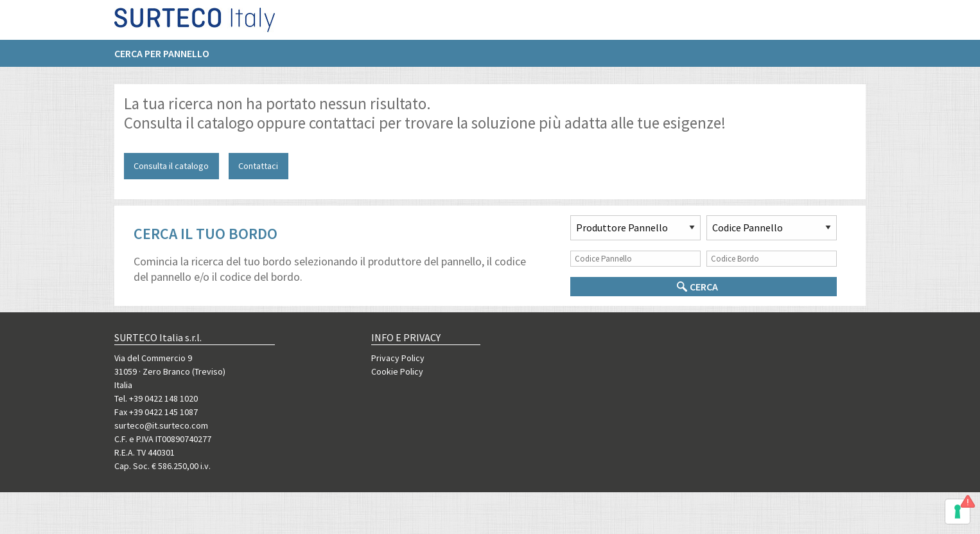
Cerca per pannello (162, 58)
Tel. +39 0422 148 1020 (156, 398)
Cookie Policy (397, 371)
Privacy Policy (398, 358)
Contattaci (258, 166)
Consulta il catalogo (171, 166)
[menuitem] (168, 58)
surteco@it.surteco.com (161, 425)
